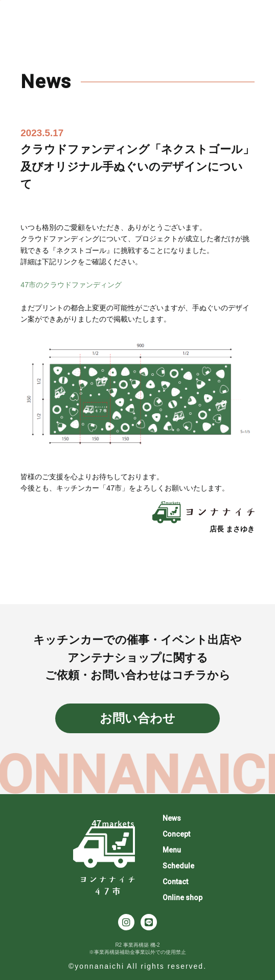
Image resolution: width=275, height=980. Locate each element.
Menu (172, 850)
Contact (175, 882)
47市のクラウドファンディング (71, 285)
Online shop (182, 898)
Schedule (178, 866)
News (172, 818)
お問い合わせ (137, 718)
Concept (176, 834)
